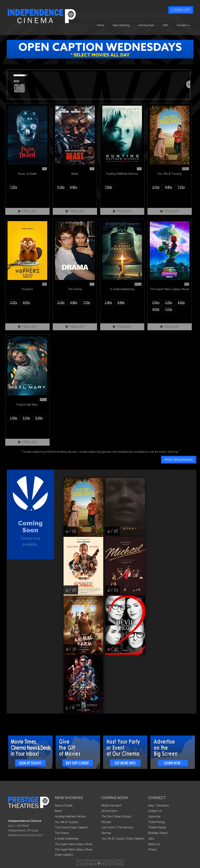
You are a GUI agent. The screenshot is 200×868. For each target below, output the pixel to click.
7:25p (14, 187)
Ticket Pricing (156, 822)
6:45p (74, 187)
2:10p (61, 302)
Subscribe (154, 816)
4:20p (181, 302)
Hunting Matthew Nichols (70, 816)
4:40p (74, 302)
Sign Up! (181, 10)
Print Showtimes (179, 460)
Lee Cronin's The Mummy (118, 827)
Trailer (27, 211)
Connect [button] (183, 25)
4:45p (169, 187)
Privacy (153, 849)
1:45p (108, 302)
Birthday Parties (158, 833)
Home (100, 25)
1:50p (14, 418)
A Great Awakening (67, 839)
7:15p (181, 187)
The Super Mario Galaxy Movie (74, 844)
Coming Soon (146, 25)
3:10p (26, 418)
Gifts (165, 25)
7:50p (108, 187)
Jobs (151, 839)
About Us (154, 844)
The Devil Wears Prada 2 (117, 816)
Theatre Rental (157, 827)
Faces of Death (64, 806)
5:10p (61, 187)
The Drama (62, 833)
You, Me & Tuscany (67, 822)
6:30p (39, 418)
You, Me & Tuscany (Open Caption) (123, 839)
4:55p (26, 302)
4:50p (156, 309)
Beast (58, 811)
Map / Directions (158, 806)
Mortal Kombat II (112, 806)
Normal (106, 833)
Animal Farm (109, 811)
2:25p (14, 302)
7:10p (86, 302)
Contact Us (155, 811)
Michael (106, 822)
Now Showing (121, 25)
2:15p (156, 187)
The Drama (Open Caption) (71, 827)
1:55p (156, 302)
